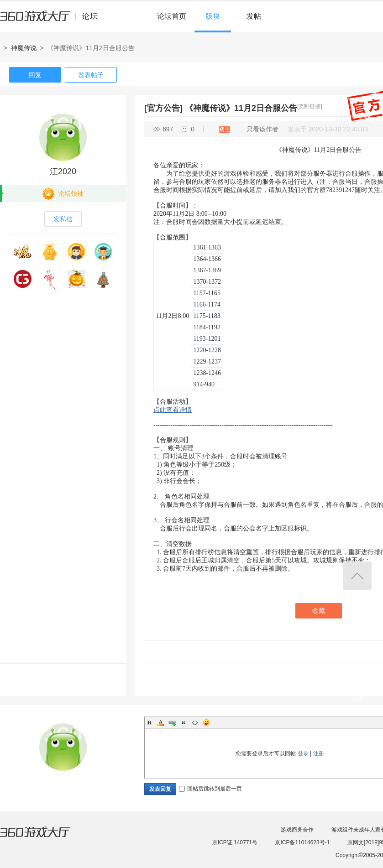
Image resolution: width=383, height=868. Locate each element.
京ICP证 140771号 (235, 842)
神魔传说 (24, 48)
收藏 (319, 611)
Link (172, 722)
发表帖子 (91, 75)
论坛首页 (172, 16)
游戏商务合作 (297, 830)
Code (195, 722)
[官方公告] (163, 108)
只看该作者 (262, 129)
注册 (319, 754)
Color (161, 722)
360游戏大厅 (44, 837)
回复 (35, 75)
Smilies (206, 722)
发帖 (254, 16)
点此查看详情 (173, 410)
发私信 (63, 219)
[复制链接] (310, 106)
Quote (184, 722)
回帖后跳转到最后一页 (210, 789)
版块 (213, 16)
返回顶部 (357, 576)
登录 (303, 754)
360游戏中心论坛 (53, 20)
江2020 (63, 172)
